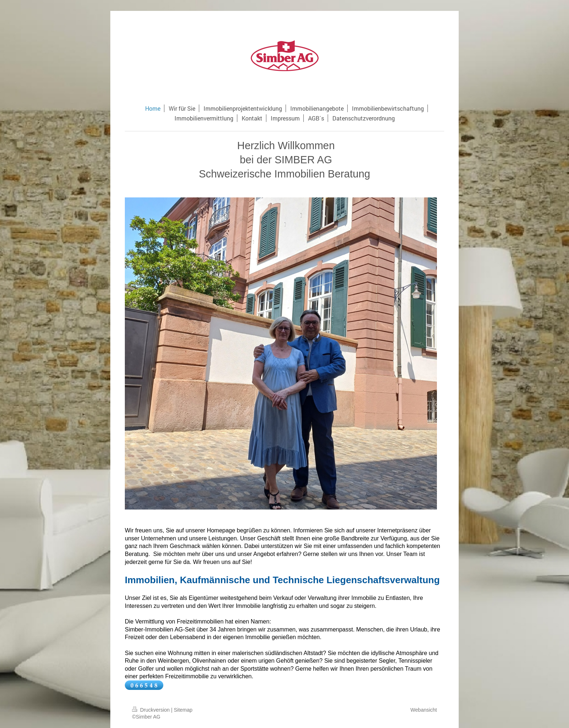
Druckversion (152, 710)
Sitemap (183, 710)
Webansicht (424, 710)
